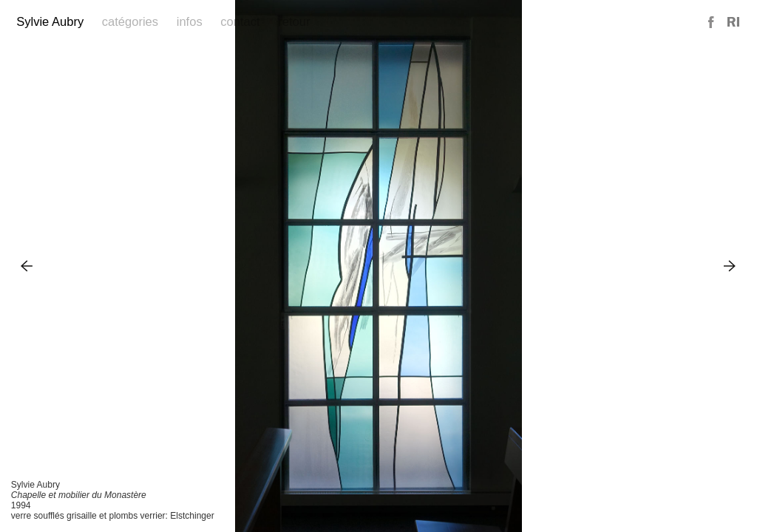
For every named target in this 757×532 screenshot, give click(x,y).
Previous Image (27, 266)
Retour (294, 22)
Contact (240, 22)
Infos (190, 22)
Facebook (712, 23)
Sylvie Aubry (50, 22)
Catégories (130, 22)
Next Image (730, 266)
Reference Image (733, 23)
